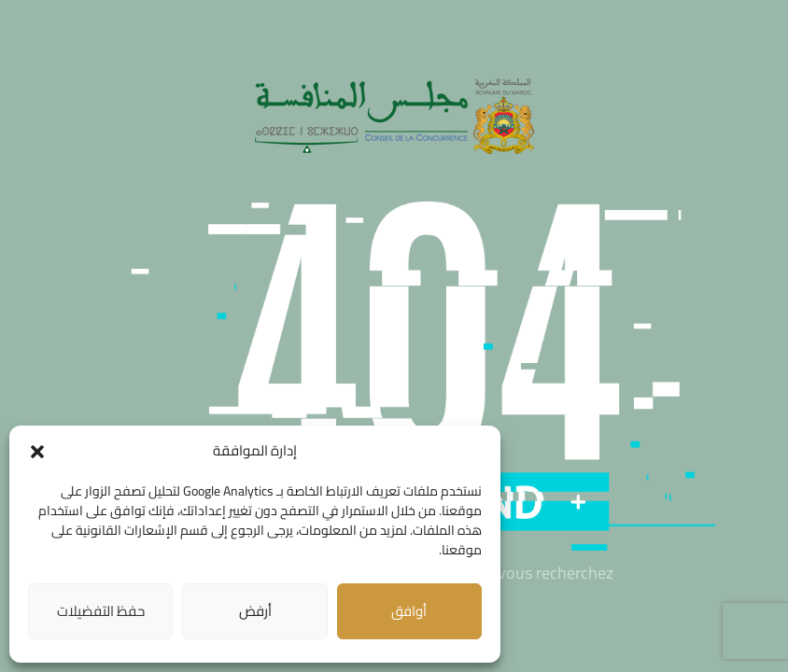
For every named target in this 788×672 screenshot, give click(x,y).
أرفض (255, 611)
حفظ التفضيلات (101, 611)
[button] (37, 452)
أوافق (409, 611)
